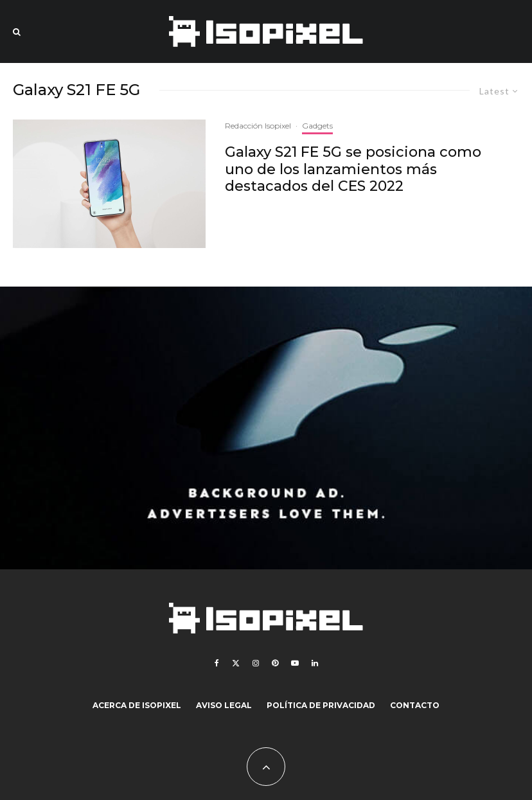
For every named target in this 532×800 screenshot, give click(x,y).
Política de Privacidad (321, 705)
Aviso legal (224, 705)
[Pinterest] (275, 663)
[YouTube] (295, 663)
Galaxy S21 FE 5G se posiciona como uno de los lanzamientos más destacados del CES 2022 (353, 169)
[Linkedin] (315, 663)
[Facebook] (217, 663)
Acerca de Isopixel (137, 705)
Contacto (415, 705)
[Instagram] (256, 663)
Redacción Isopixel (258, 126)
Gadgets (317, 126)
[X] (236, 663)
